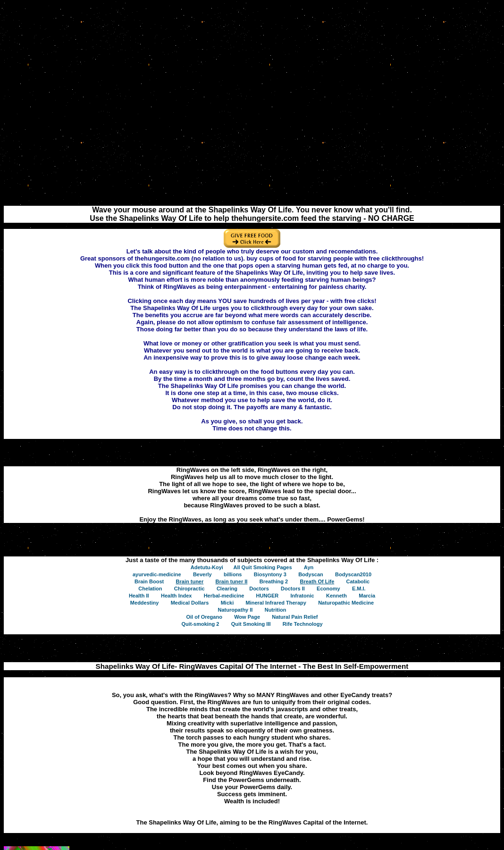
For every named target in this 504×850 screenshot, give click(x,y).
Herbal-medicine (224, 596)
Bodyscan (311, 574)
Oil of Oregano (204, 617)
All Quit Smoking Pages (262, 567)
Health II (139, 596)
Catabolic (358, 581)
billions (233, 574)
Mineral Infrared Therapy (276, 603)
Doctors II (293, 589)
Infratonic (302, 596)
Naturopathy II (235, 610)
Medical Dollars (190, 603)
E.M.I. (359, 589)
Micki (227, 603)
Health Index (176, 596)
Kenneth (336, 596)
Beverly (202, 574)
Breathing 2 (274, 581)
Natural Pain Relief (295, 617)
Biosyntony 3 (270, 574)
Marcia (367, 596)
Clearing (227, 589)
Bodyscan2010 (353, 574)
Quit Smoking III (251, 624)
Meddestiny (145, 603)
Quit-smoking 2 (200, 624)
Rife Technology (303, 624)
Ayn (309, 567)
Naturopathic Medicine (346, 603)
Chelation (150, 589)
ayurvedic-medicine (157, 574)
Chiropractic (189, 589)
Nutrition (276, 610)
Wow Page (247, 617)
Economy (328, 589)
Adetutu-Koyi (207, 567)
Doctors (259, 589)
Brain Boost (149, 581)
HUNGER (268, 596)
